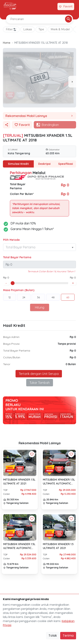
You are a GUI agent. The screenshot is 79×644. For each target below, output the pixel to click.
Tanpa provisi (67, 344)
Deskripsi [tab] (44, 164)
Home (7, 43)
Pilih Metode (11, 240)
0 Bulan (71, 364)
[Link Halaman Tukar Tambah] (52, 7)
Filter (11, 30)
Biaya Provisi (11, 344)
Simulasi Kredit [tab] (18, 164)
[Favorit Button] (32, 454)
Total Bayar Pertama (17, 257)
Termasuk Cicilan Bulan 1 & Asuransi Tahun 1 (51, 271)
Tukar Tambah (40, 383)
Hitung (40, 307)
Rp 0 (73, 337)
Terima (68, 636)
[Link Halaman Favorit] (66, 7)
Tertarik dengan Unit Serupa (39, 374)
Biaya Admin (11, 337)
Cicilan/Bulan (12, 357)
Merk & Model (60, 29)
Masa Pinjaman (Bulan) (19, 290)
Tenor (7, 364)
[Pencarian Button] (69, 19)
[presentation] (72, 82)
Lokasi (28, 29)
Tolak (53, 636)
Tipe (41, 29)
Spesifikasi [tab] (66, 164)
